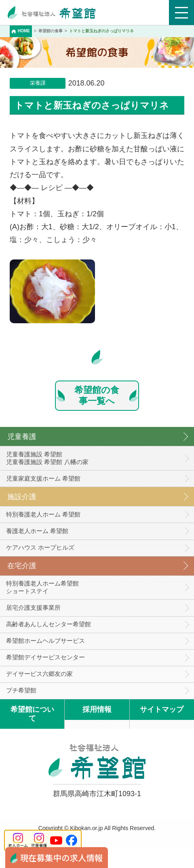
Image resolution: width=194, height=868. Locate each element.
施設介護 (22, 497)
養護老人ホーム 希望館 (37, 531)
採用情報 (97, 709)
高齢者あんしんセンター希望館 (48, 624)
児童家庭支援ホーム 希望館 (43, 478)
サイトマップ (162, 709)
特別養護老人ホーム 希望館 (43, 514)
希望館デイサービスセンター (45, 657)
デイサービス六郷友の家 (39, 674)
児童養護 (22, 437)
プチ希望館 (21, 690)
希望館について (32, 714)
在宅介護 (22, 566)
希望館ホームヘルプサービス (45, 641)
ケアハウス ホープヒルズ (40, 547)
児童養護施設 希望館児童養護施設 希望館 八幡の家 (47, 458)
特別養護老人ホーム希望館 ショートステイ (42, 587)
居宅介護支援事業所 (33, 608)
